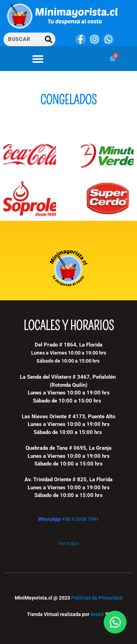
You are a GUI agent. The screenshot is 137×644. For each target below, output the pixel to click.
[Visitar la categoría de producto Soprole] (30, 199)
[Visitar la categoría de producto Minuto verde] (107, 157)
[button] (38, 59)
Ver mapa (69, 543)
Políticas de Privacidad (97, 598)
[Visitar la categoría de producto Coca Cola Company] (30, 157)
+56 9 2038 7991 (80, 519)
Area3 (97, 614)
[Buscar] (49, 39)
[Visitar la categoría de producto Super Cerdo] (107, 199)
